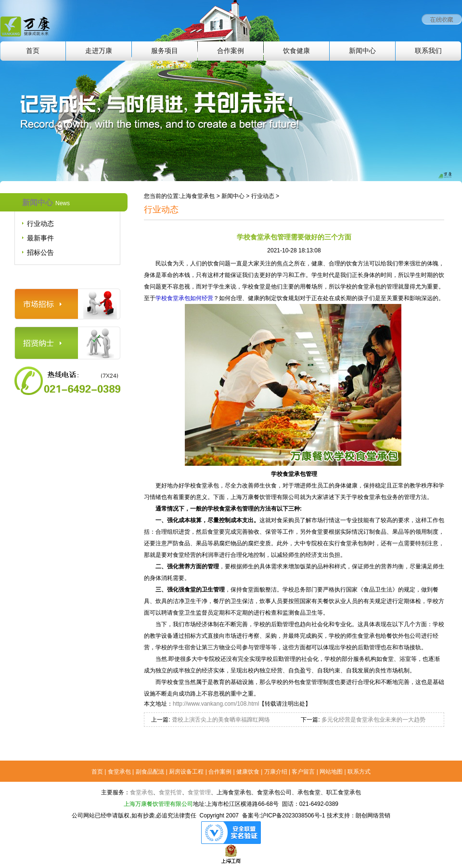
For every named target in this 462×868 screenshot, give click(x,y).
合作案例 (231, 51)
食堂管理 (199, 792)
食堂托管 (170, 792)
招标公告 (40, 252)
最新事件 (40, 238)
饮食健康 (296, 51)
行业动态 (40, 224)
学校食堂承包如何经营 (184, 298)
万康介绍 (276, 772)
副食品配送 (150, 772)
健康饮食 (248, 772)
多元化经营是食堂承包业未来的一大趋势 (372, 720)
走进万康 (99, 51)
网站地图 (331, 772)
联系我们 (428, 51)
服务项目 (165, 51)
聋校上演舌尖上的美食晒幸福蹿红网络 (220, 720)
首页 (33, 51)
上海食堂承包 (197, 196)
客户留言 (303, 772)
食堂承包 (119, 772)
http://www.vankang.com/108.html (216, 704)
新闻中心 (362, 51)
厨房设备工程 (186, 772)
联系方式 (359, 772)
